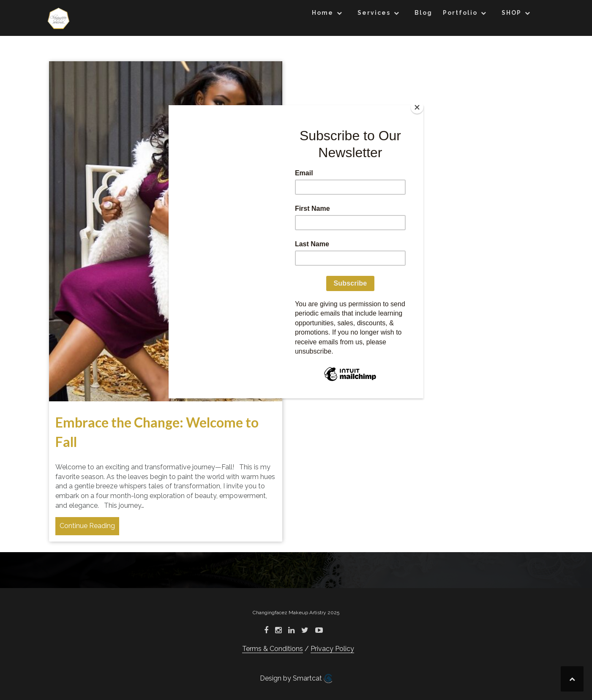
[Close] (417, 107)
